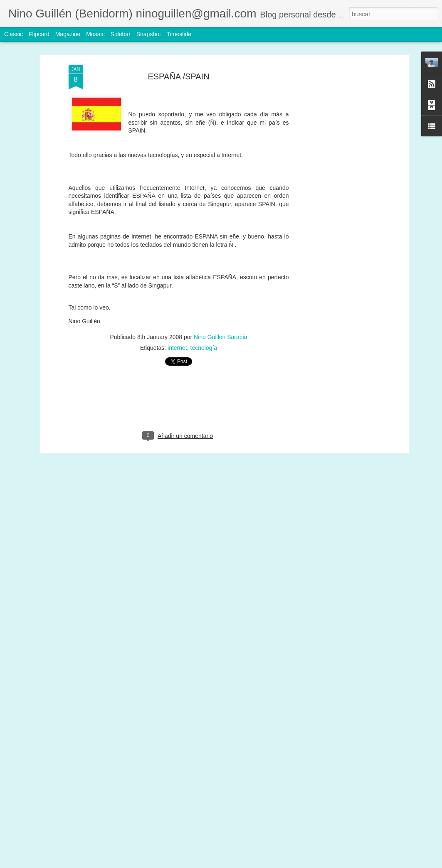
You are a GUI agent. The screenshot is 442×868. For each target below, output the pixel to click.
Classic (14, 34)
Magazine (68, 34)
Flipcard (39, 34)
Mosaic (95, 34)
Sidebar (121, 34)
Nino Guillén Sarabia (220, 337)
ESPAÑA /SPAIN (178, 76)
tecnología (204, 347)
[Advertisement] (335, 195)
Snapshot (149, 34)
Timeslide (179, 34)
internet (177, 347)
